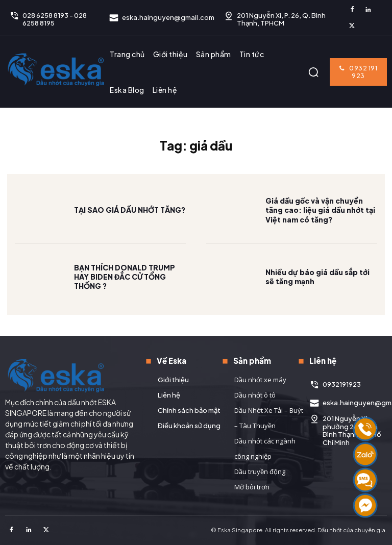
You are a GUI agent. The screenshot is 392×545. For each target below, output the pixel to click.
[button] (313, 72)
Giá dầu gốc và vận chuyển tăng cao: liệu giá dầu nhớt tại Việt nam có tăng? (320, 218)
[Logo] (56, 69)
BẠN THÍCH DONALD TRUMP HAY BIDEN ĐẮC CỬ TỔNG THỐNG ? (125, 284)
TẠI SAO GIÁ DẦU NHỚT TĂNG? (130, 218)
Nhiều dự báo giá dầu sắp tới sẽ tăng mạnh (317, 285)
